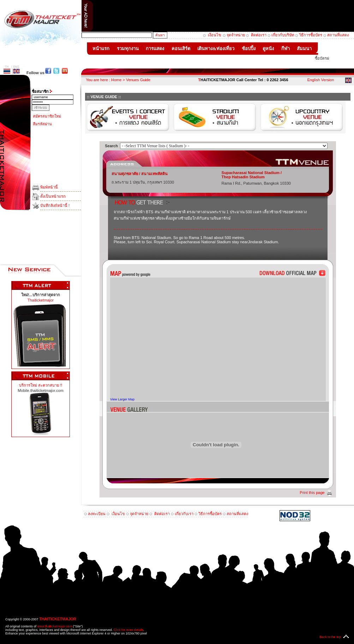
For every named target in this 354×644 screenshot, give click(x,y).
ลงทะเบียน (97, 514)
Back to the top (330, 637)
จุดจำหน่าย (236, 35)
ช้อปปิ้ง (248, 49)
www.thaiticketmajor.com (55, 626)
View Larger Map (122, 399)
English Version (320, 80)
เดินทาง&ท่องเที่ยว (216, 49)
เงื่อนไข (214, 35)
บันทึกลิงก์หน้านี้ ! (55, 205)
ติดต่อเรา (259, 35)
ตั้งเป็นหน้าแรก (53, 196)
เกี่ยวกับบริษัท (283, 35)
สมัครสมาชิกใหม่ (47, 116)
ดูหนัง (268, 49)
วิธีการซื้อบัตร (311, 35)
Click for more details (128, 630)
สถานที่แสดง (338, 35)
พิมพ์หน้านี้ (49, 187)
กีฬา (285, 49)
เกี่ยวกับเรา (184, 514)
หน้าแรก (101, 49)
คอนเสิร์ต (181, 49)
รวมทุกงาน (128, 49)
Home (116, 80)
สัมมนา (304, 49)
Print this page (312, 493)
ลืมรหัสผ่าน (42, 124)
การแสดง (155, 49)
